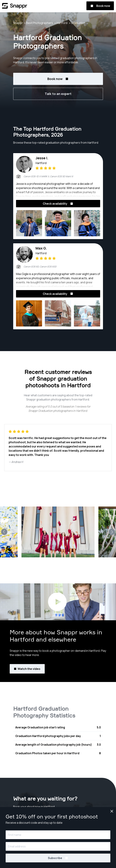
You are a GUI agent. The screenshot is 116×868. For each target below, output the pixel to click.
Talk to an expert (58, 94)
